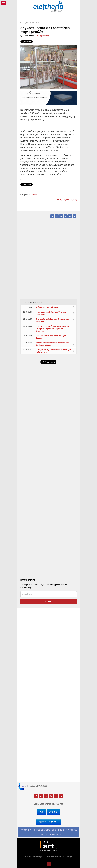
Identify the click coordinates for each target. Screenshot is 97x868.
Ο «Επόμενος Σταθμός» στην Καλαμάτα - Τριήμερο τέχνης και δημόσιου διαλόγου (53, 329)
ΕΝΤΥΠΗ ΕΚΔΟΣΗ (48, 822)
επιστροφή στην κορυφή (67, 200)
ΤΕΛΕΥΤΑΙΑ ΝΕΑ (33, 303)
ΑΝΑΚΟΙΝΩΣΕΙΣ (42, 834)
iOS (42, 812)
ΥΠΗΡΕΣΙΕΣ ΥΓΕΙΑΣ (42, 830)
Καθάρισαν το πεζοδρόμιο (47, 307)
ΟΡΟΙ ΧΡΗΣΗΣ (58, 830)
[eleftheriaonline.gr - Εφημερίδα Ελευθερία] (49, 7)
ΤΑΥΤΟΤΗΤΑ (71, 830)
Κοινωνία (34, 195)
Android (53, 812)
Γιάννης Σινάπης (42, 36)
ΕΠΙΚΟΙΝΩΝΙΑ (56, 834)
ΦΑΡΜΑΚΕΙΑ (26, 830)
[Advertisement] (49, 428)
